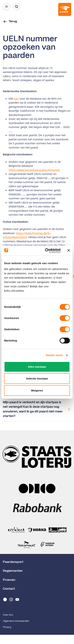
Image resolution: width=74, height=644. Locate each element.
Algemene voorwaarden (16, 621)
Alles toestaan (37, 367)
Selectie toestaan (37, 378)
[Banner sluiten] (69, 250)
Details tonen (54, 355)
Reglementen (13, 571)
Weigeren (37, 390)
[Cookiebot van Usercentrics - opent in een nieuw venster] (46, 251)
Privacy (7, 627)
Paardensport (13, 562)
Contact (9, 589)
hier (16, 98)
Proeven (9, 580)
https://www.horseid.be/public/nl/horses (34, 170)
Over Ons (8, 615)
